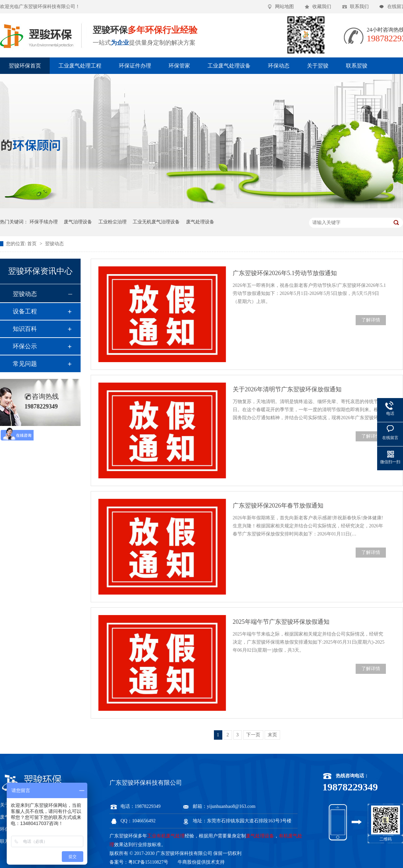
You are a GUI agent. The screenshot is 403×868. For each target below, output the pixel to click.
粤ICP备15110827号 (148, 862)
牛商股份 (187, 862)
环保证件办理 (135, 66)
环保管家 (179, 66)
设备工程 (25, 311)
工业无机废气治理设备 (156, 222)
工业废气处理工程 (80, 66)
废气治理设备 (78, 222)
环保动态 (279, 66)
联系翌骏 (357, 66)
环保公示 (25, 346)
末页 (272, 735)
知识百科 (25, 329)
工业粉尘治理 (113, 222)
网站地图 (284, 7)
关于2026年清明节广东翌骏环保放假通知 (287, 389)
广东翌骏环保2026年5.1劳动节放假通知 (285, 273)
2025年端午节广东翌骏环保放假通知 (281, 622)
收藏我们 (322, 7)
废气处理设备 (200, 222)
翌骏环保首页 (25, 66)
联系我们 (359, 7)
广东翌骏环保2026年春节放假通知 (278, 506)
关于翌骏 (318, 66)
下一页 (253, 735)
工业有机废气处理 (166, 836)
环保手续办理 (44, 222)
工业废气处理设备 (229, 66)
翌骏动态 (54, 244)
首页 (33, 244)
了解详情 (371, 320)
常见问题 (25, 364)
